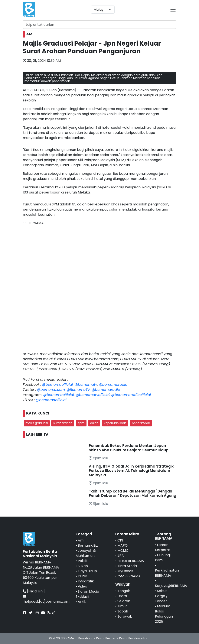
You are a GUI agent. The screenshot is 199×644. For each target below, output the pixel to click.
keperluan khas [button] (115, 423)
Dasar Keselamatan (134, 638)
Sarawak (125, 616)
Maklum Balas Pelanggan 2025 (164, 614)
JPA (121, 556)
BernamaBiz (88, 545)
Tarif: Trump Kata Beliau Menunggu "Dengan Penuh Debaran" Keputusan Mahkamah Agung (133, 493)
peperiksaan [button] (141, 423)
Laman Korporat (163, 547)
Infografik (86, 581)
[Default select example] (103, 10)
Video (82, 586)
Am (81, 540)
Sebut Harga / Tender (161, 596)
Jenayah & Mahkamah (86, 553)
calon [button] (94, 423)
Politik (83, 561)
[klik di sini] (36, 591)
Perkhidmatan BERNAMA (167, 573)
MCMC (123, 551)
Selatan (124, 601)
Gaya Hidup (87, 571)
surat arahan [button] (63, 423)
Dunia (82, 576)
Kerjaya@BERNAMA (171, 586)
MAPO (123, 545)
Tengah (124, 591)
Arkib (82, 602)
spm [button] (81, 423)
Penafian (85, 638)
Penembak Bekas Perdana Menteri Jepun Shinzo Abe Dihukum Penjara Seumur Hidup (129, 448)
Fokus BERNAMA (131, 561)
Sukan (83, 566)
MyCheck (125, 571)
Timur (122, 606)
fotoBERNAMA (129, 576)
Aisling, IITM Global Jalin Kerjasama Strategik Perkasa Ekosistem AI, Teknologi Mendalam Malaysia (131, 471)
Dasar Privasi (105, 638)
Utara (122, 596)
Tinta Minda (127, 566)
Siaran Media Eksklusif (87, 594)
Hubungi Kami (163, 558)
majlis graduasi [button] (37, 423)
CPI (120, 540)
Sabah (123, 611)
